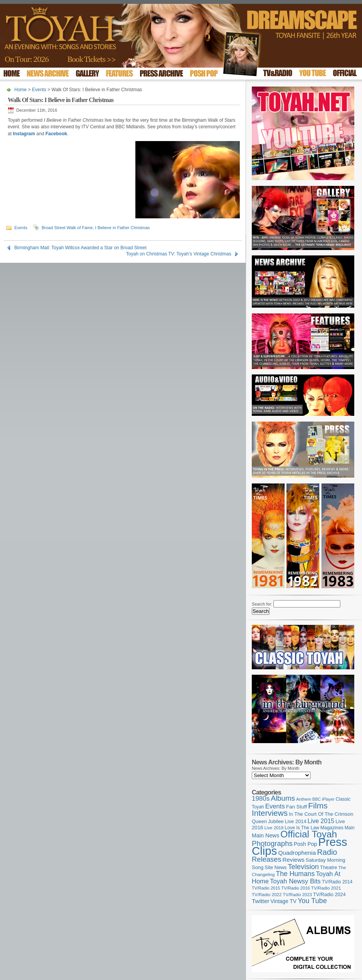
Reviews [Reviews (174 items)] (293, 860)
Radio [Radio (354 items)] (327, 852)
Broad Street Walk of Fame (67, 228)
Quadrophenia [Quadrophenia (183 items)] (297, 853)
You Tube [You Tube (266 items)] (312, 901)
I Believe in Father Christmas (122, 228)
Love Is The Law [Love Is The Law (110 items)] (302, 828)
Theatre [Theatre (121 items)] (329, 867)
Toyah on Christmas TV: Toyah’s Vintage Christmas (179, 254)
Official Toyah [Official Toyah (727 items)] (309, 834)
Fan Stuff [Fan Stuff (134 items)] (297, 807)
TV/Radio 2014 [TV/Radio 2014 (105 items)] (337, 882)
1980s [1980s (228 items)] (261, 799)
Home (20, 90)
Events (39, 90)
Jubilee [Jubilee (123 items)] (276, 821)
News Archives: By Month (276, 768)
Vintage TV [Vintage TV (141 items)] (283, 901)
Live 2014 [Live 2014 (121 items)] (296, 821)
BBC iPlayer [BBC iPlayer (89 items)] (324, 799)
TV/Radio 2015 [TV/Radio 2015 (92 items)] (266, 888)
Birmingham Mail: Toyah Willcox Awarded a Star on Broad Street (80, 248)
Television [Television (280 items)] (303, 867)
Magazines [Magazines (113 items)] (332, 828)
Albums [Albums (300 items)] (283, 798)
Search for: (262, 604)
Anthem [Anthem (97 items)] (304, 799)
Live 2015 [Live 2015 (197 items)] (321, 821)
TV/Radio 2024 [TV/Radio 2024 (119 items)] (329, 895)
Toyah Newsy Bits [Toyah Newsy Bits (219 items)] (295, 881)
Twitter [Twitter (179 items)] (260, 901)
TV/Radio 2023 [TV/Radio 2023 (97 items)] (297, 895)
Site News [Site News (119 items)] (276, 868)
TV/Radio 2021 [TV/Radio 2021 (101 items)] (326, 888)
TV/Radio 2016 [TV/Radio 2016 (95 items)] (295, 888)
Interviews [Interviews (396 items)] (270, 813)
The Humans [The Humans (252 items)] (295, 874)
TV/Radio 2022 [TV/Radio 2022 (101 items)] (267, 895)
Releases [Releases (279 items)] (266, 859)
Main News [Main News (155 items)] (266, 835)
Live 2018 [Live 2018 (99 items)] (274, 828)
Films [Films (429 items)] (318, 806)
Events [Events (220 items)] (275, 806)
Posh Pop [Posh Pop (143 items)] (306, 844)
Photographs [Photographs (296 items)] (272, 843)
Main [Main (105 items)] (350, 828)
